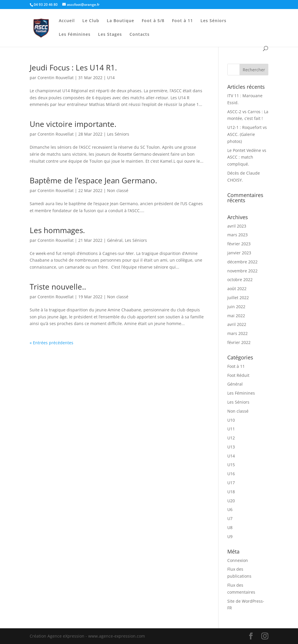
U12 (231, 438)
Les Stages (110, 35)
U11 (231, 429)
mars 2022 (237, 333)
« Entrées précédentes (52, 343)
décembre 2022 (242, 262)
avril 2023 (237, 226)
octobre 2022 (240, 280)
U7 (230, 518)
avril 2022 (237, 324)
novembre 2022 (242, 271)
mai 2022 (236, 316)
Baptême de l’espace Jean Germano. (93, 180)
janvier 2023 (239, 253)
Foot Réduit (238, 375)
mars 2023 (237, 235)
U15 (231, 465)
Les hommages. (57, 230)
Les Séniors (213, 21)
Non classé (118, 190)
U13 (231, 447)
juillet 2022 (238, 298)
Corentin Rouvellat (56, 78)
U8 (230, 527)
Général (115, 240)
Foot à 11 (182, 21)
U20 (231, 501)
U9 (230, 536)
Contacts (140, 35)
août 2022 (237, 289)
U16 (231, 474)
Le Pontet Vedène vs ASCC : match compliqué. (247, 157)
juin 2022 (236, 307)
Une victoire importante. (73, 124)
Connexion (238, 560)
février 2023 (239, 244)
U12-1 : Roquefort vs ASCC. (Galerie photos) (247, 134)
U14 (111, 78)
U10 (231, 420)
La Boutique (120, 21)
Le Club (91, 21)
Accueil (67, 21)
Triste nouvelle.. (58, 287)
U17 (231, 483)
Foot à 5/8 (153, 21)
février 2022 (239, 342)
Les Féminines (75, 35)
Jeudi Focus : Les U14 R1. (73, 68)
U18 (231, 492)
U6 (230, 509)
